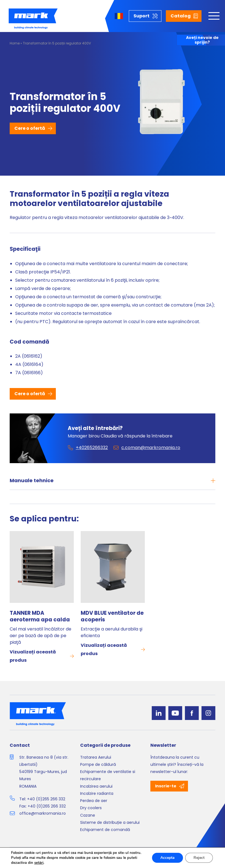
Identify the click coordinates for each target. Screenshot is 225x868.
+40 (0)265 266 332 (46, 799)
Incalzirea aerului (96, 786)
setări (39, 863)
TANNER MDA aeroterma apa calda (40, 616)
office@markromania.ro (43, 813)
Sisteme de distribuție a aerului (110, 822)
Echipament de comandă (105, 830)
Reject (199, 858)
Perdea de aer (94, 801)
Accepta (168, 858)
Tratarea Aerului (96, 757)
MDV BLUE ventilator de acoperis (112, 616)
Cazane (88, 815)
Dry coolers (91, 808)
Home (15, 43)
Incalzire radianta (97, 793)
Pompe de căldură (98, 764)
